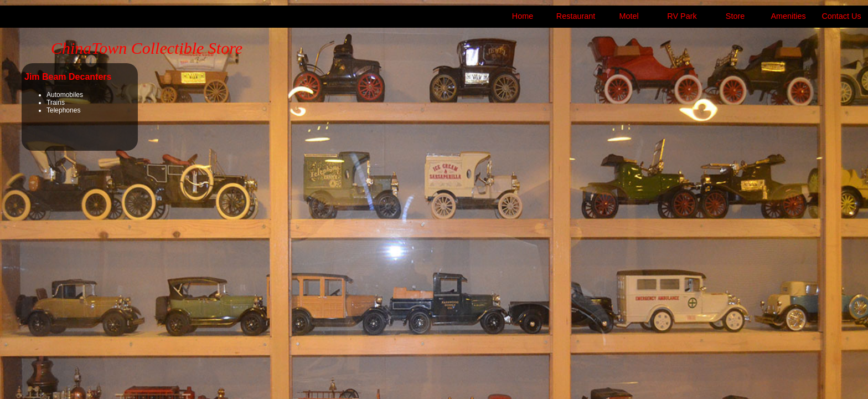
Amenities (788, 16)
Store (735, 16)
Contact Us (841, 16)
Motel (629, 16)
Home (523, 16)
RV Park (682, 16)
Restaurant (576, 16)
